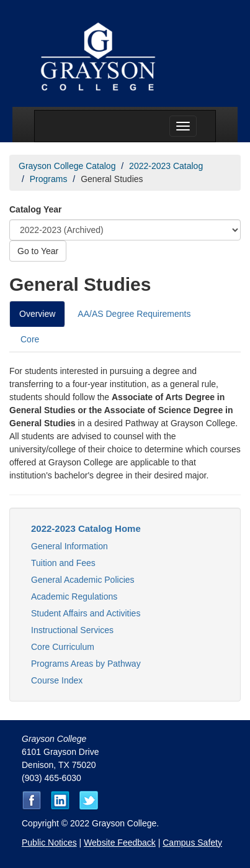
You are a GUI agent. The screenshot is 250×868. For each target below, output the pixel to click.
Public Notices (49, 843)
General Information (69, 546)
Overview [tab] (37, 314)
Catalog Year (36, 209)
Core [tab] (30, 339)
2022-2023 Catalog (166, 166)
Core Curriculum (63, 647)
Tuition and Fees (63, 563)
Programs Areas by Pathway (86, 664)
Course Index (57, 680)
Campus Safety (192, 843)
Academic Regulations (74, 596)
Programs (49, 179)
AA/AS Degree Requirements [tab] (134, 314)
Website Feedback (120, 843)
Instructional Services (72, 630)
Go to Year (38, 251)
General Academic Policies (83, 580)
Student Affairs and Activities (86, 613)
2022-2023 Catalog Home (86, 528)
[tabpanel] (125, 430)
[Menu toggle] (183, 126)
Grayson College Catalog (67, 166)
